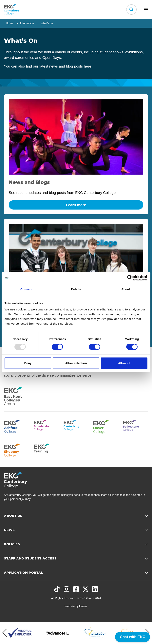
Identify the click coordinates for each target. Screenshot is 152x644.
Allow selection (76, 363)
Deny (28, 363)
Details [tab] (76, 289)
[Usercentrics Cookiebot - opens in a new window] (130, 278)
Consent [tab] (26, 289)
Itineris (83, 606)
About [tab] (126, 289)
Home (10, 23)
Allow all (124, 363)
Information (27, 23)
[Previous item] (5, 633)
